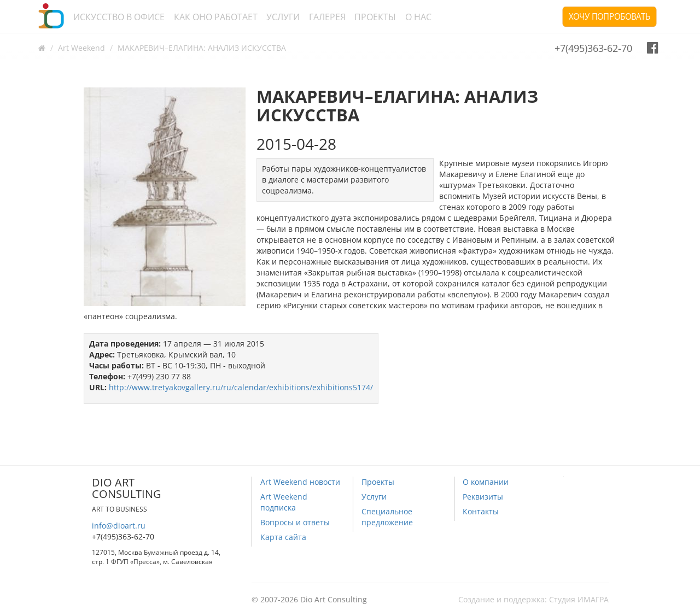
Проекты (375, 17)
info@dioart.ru (119, 526)
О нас (418, 17)
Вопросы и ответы (295, 522)
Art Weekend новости (300, 482)
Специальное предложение (387, 517)
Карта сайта (283, 537)
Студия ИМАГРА (579, 599)
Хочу (609, 16)
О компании (486, 482)
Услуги (283, 17)
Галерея (327, 17)
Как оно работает (216, 17)
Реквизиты (483, 497)
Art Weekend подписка (284, 502)
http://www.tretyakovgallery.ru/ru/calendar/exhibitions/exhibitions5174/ (241, 387)
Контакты (481, 511)
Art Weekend (81, 48)
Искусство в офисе (119, 17)
